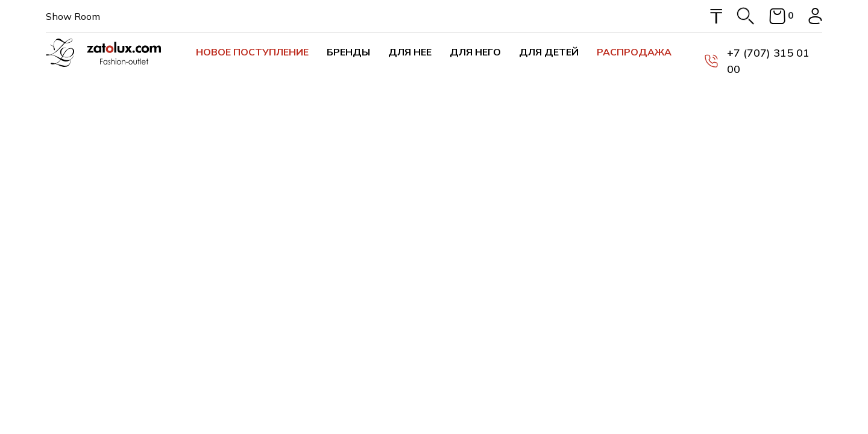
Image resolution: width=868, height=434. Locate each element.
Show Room (73, 16)
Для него (475, 52)
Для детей (549, 52)
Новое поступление (252, 52)
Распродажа (634, 52)
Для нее (410, 52)
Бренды (348, 52)
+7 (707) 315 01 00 (757, 61)
